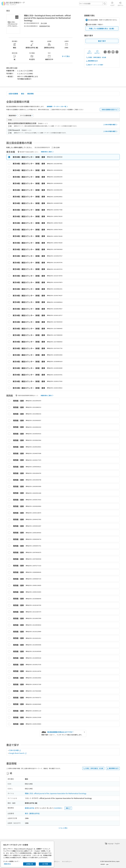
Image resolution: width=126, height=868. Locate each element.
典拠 (68, 808)
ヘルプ (112, 4)
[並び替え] (13, 115)
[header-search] (93, 4)
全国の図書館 (13, 94)
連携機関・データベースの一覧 (58, 107)
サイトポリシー (67, 862)
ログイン (120, 4)
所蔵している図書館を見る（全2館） (102, 28)
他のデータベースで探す (95, 65)
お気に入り (89, 52)
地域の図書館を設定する (110, 109)
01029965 (58, 808)
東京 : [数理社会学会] (32, 813)
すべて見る (66, 56)
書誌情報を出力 (92, 61)
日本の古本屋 (15, 750)
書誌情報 (30, 94)
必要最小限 (29, 864)
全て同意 (45, 864)
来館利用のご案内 (47, 152)
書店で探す (102, 41)
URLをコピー (97, 52)
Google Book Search (18, 753)
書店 (23, 94)
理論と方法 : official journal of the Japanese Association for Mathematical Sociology (56, 793)
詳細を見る (7, 864)
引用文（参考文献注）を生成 (96, 57)
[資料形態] (26, 115)
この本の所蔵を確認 (111, 125)
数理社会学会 (30, 808)
